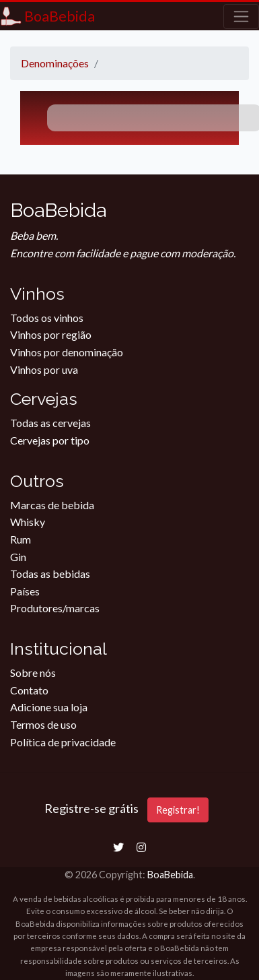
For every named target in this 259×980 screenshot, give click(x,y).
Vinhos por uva (44, 369)
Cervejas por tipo (50, 440)
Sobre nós (33, 673)
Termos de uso (43, 724)
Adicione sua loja (49, 707)
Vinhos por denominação (67, 352)
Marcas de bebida (52, 505)
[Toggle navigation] (241, 17)
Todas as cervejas (50, 423)
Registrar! (178, 810)
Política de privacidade (63, 742)
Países (25, 591)
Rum (21, 539)
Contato (29, 690)
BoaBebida (170, 875)
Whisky (28, 522)
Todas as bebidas (50, 574)
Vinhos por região (51, 334)
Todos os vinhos (47, 318)
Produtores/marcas (55, 608)
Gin (18, 557)
